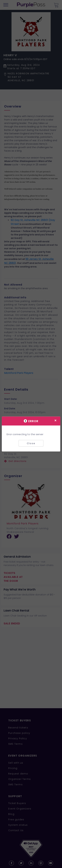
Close (31, 443)
